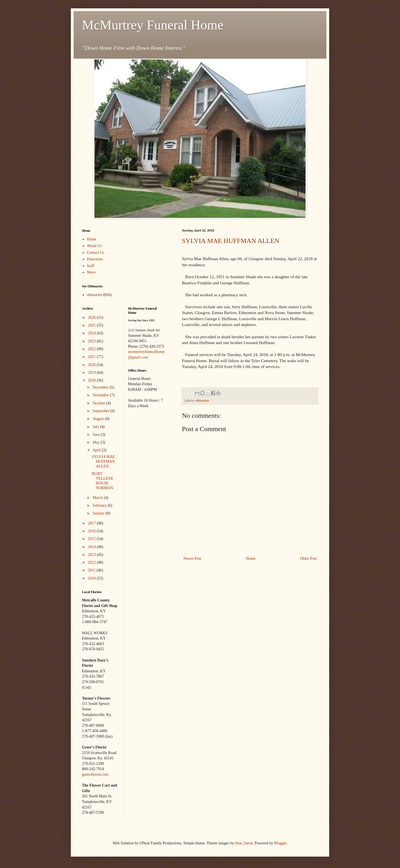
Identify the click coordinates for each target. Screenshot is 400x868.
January (99, 513)
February (100, 505)
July (96, 427)
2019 (92, 373)
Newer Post (192, 559)
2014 (92, 547)
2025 (92, 325)
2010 (92, 578)
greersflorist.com (95, 774)
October (99, 403)
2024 (92, 333)
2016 (92, 531)
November (101, 395)
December (101, 387)
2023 (92, 341)
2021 (92, 357)
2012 (92, 562)
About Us (94, 246)
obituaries (202, 401)
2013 (92, 555)
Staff (91, 266)
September (101, 411)
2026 (92, 318)
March (98, 498)
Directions (95, 259)
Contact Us (96, 253)
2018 (92, 380)
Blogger (280, 843)
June (97, 435)
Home (251, 559)
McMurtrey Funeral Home (153, 25)
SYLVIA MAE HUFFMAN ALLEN (231, 241)
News (91, 272)
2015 (92, 539)
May (97, 442)
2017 (92, 523)
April (97, 450)
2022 (92, 349)
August (99, 419)
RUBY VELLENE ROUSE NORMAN (102, 481)
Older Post (309, 559)
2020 (92, 365)
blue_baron (244, 843)
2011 (92, 570)
